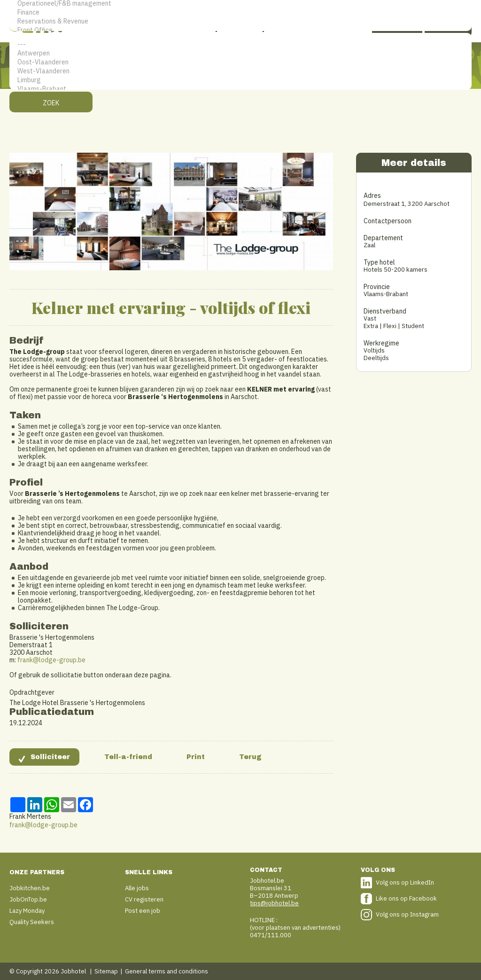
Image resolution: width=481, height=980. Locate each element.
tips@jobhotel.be (274, 903)
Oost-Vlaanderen (240, 62)
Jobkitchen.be (30, 888)
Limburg (240, 80)
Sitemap (106, 971)
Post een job (143, 911)
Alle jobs (137, 888)
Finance (240, 12)
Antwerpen (240, 53)
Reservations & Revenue (240, 21)
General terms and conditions (167, 971)
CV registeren (144, 899)
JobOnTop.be (28, 899)
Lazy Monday (27, 911)
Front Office (240, 30)
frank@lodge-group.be (51, 660)
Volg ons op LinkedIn (405, 882)
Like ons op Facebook (406, 898)
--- (240, 44)
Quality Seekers (32, 922)
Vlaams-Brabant (240, 89)
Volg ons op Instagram (407, 914)
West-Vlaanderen (240, 71)
